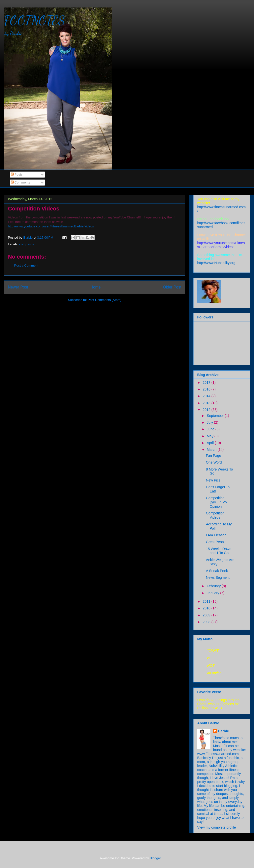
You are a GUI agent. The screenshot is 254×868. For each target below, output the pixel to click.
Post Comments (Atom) (104, 300)
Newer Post (18, 287)
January (213, 593)
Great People (216, 542)
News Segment (218, 578)
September (216, 416)
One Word (214, 462)
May (210, 436)
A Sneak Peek (217, 571)
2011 (207, 601)
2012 (207, 410)
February (214, 586)
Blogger (155, 858)
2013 (207, 403)
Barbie (224, 731)
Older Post (172, 287)
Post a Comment (26, 265)
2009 (207, 615)
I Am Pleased (216, 535)
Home (96, 287)
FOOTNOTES (34, 20)
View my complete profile (217, 827)
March (212, 450)
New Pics (213, 480)
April (211, 443)
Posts (17, 174)
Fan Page (214, 456)
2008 (207, 622)
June (211, 429)
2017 (207, 383)
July (210, 422)
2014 (207, 396)
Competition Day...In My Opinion (217, 502)
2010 (207, 608)
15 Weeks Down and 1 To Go (219, 551)
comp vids (27, 244)
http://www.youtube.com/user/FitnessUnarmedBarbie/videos (51, 226)
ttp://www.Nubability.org (216, 263)
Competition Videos (215, 515)
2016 (207, 389)
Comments (20, 182)
